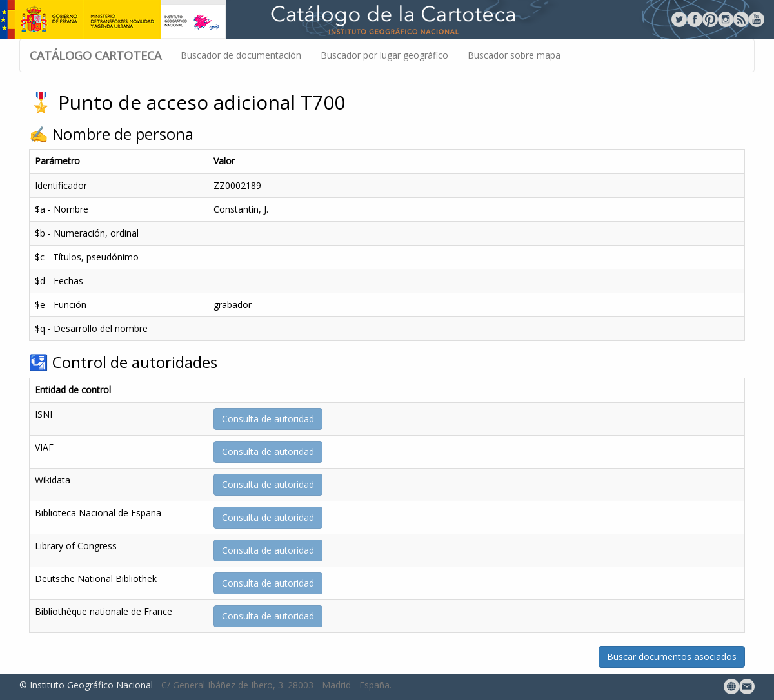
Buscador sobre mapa (514, 55)
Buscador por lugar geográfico (384, 55)
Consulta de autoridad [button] (268, 419)
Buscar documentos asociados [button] (672, 656)
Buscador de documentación (241, 55)
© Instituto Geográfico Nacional (86, 685)
